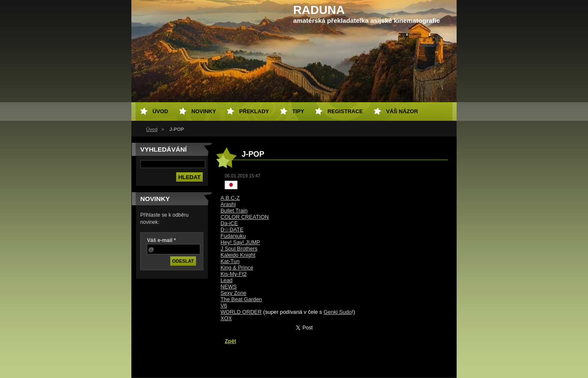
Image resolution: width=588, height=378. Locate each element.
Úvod (152, 129)
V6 (224, 306)
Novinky (204, 111)
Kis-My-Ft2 (234, 274)
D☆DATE (232, 230)
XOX (226, 318)
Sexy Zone (233, 293)
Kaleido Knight (238, 255)
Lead (226, 280)
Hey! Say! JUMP (240, 242)
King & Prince (237, 268)
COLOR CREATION (245, 217)
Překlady (254, 111)
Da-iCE (229, 223)
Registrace (345, 111)
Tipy (298, 111)
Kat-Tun (230, 261)
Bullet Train (234, 211)
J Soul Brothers (239, 249)
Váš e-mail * (161, 240)
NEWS (229, 287)
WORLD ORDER (241, 312)
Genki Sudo (338, 312)
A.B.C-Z (230, 198)
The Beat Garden (241, 299)
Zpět (230, 341)
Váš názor (402, 111)
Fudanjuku (233, 236)
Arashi (228, 204)
